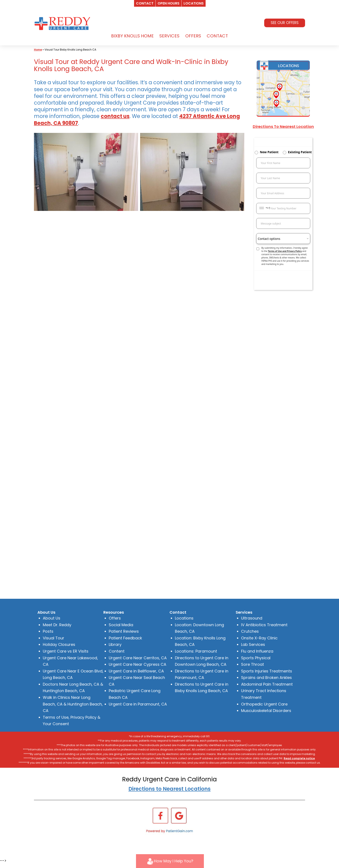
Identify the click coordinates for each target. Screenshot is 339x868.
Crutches (250, 631)
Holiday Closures (59, 644)
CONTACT (217, 36)
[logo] (63, 23)
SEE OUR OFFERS (285, 23)
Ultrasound (252, 618)
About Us (52, 618)
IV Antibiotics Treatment (264, 625)
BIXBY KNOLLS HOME (132, 36)
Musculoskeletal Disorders (266, 711)
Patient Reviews (124, 631)
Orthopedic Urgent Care (264, 704)
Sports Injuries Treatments (267, 671)
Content (117, 651)
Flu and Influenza (257, 651)
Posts (48, 631)
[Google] (179, 815)
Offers (115, 618)
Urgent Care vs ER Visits (66, 651)
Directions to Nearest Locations (169, 789)
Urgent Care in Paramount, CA (138, 704)
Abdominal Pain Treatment (267, 684)
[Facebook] (160, 815)
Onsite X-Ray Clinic (259, 638)
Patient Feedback (125, 638)
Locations (184, 618)
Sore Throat (253, 664)
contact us (115, 116)
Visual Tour (54, 638)
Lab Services (253, 644)
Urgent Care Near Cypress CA (138, 664)
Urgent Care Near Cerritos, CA (138, 658)
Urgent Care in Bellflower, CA (136, 671)
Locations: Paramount (196, 651)
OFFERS (193, 36)
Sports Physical (256, 658)
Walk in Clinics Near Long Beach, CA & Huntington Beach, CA (73, 704)
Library (115, 644)
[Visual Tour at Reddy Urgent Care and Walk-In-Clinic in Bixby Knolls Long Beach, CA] (86, 172)
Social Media (121, 625)
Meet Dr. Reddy (57, 625)
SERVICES (169, 36)
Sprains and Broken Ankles (266, 678)
